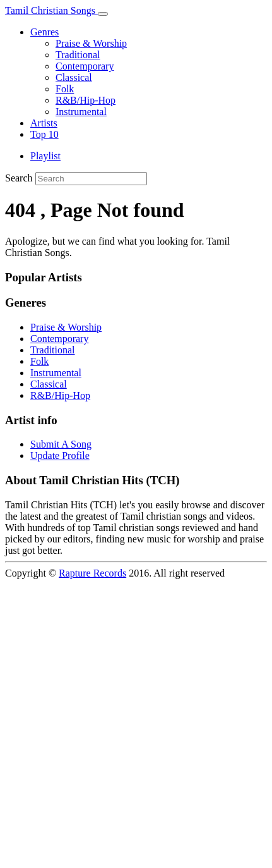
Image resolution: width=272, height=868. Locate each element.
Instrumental (81, 112)
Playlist (45, 156)
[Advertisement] (136, 725)
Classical (74, 77)
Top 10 (44, 134)
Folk (65, 89)
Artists (44, 123)
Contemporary (85, 66)
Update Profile (60, 455)
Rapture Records (92, 573)
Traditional (78, 55)
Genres (44, 32)
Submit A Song (61, 444)
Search (19, 178)
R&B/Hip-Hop (86, 100)
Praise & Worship (91, 43)
